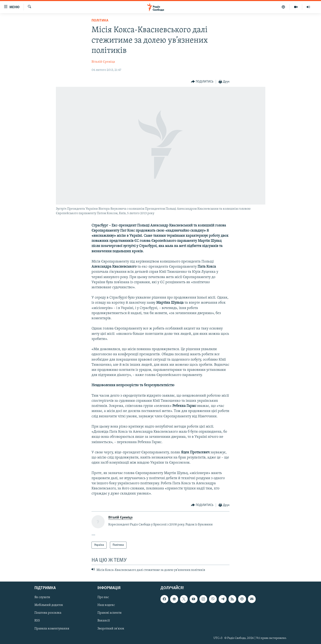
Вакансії (104, 621)
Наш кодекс (106, 605)
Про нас (103, 598)
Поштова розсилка (48, 613)
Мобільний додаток (49, 605)
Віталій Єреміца (103, 62)
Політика (100, 21)
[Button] (202, 82)
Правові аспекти (110, 613)
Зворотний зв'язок (111, 629)
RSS (37, 621)
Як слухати (42, 598)
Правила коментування (52, 629)
